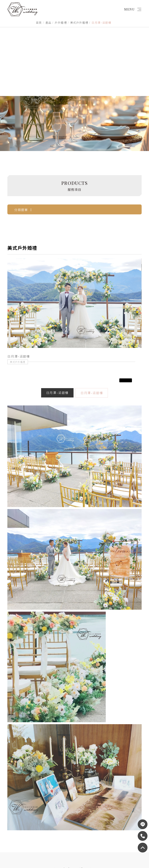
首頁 (39, 23)
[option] (74, 378)
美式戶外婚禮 (79, 23)
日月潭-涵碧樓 (57, 468)
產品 (48, 23)
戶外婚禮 (61, 23)
